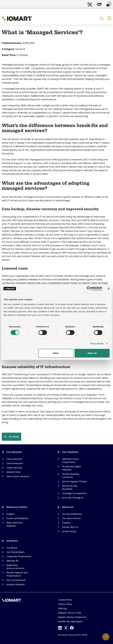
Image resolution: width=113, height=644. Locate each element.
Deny (56, 353)
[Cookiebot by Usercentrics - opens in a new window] (89, 289)
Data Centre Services (18, 476)
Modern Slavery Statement (72, 617)
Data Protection (15, 463)
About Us (68, 507)
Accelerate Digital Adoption (71, 468)
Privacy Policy (65, 604)
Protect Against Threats (75, 482)
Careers (66, 523)
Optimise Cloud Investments (70, 461)
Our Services (14, 452)
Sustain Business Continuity (71, 476)
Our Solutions (70, 452)
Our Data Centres (71, 518)
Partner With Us (70, 527)
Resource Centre (17, 507)
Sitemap (62, 608)
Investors (12, 541)
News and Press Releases (15, 524)
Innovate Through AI (73, 498)
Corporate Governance (19, 556)
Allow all (92, 353)
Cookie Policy (65, 600)
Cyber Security (14, 468)
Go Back (14, 437)
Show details (97, 344)
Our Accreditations (72, 514)
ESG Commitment (16, 580)
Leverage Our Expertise (74, 493)
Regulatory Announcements (15, 567)
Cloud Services (14, 459)
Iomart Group (69, 531)
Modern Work (13, 472)
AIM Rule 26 (12, 561)
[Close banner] (109, 289)
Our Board (12, 548)
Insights (11, 514)
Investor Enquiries (16, 584)
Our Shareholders (16, 552)
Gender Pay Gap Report (70, 622)
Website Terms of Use (70, 613)
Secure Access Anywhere (70, 487)
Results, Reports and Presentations (17, 574)
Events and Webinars (18, 518)
